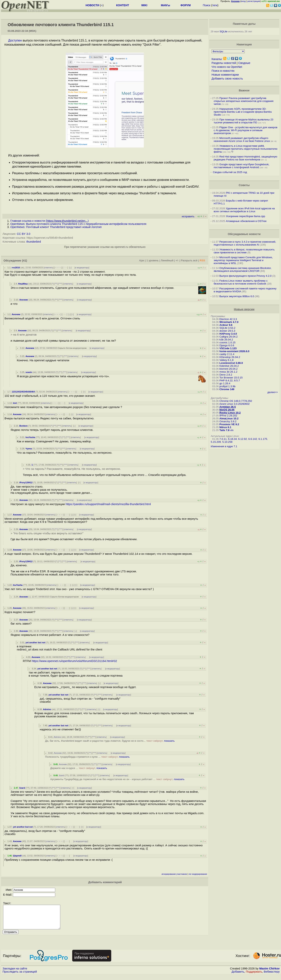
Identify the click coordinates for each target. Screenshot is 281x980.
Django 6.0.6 (227, 345)
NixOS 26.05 (227, 410)
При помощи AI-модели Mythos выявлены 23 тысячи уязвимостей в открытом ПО (244, 121)
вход (243, 1)
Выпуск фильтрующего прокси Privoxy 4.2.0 (245, 276)
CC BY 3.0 (24, 234)
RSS (202, 260)
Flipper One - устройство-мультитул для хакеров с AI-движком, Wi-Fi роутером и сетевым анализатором (246, 130)
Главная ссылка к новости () (49, 221)
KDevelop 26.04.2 (230, 357)
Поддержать (254, 976)
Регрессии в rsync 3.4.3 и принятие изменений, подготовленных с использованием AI (245, 243)
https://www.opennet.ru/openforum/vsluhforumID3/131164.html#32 (74, 661)
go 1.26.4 (225, 383)
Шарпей (17, 856)
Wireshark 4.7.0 (229, 322)
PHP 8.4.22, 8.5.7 (230, 380)
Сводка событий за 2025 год (230, 172)
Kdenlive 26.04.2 (229, 366)
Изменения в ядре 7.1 (224, 446)
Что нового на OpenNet (227, 67)
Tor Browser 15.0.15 (231, 378)
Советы (244, 185)
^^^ (60, 284)
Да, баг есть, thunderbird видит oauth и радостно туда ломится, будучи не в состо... (110, 741)
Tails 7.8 (224, 430)
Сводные (244, 63)
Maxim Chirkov (269, 973)
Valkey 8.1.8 (226, 360)
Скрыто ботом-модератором (72, 348)
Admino (47, 709)
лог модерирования (198, 874)
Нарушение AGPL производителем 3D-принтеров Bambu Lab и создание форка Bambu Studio (243, 112)
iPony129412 (26, 482)
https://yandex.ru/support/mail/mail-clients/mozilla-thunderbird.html (108, 504)
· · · (65, 268)
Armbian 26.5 (228, 407)
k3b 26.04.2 (226, 340)
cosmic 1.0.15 (227, 342)
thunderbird (34, 242)
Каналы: (217, 59)
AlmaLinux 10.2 (229, 418)
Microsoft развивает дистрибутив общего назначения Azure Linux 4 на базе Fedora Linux (242, 140)
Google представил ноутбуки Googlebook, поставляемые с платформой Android (241, 166)
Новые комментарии (225, 75)
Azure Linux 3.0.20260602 (235, 404)
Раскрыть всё (189, 260)
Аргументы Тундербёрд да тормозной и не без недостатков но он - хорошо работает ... (117, 779)
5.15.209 (216, 442)
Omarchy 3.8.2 (228, 421)
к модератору (82, 268)
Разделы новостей (224, 63)
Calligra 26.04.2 (228, 337)
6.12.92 (243, 439)
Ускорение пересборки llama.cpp (245, 216)
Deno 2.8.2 (226, 375)
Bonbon (23, 426)
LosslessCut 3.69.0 (231, 363)
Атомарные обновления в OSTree (246, 221)
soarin (29, 372)
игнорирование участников (174, 874)
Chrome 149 (227, 389)
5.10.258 (227, 442)
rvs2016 (16, 268)
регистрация (254, 1)
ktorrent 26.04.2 (228, 369)
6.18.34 (232, 439)
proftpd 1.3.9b (227, 386)
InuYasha (30, 437)
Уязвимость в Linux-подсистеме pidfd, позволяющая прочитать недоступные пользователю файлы (246, 149)
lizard (62, 775)
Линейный (167, 260)
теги (215, 5)
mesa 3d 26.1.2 (228, 372)
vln (232, 430)
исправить (188, 216)
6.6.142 (253, 439)
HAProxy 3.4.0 (228, 334)
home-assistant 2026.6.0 (234, 351)
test (15, 403)
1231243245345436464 (23, 392)
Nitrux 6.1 (225, 427)
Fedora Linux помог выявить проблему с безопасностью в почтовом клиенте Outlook (241, 282)
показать (169, 741)
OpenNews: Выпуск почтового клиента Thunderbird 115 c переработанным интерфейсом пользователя (78, 224)
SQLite (224, 31)
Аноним (24, 300)
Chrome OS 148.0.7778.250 (236, 401)
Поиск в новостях (223, 71)
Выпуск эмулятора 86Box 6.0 (237, 296)
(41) (25, 261)
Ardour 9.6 (226, 325)
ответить (49, 268)
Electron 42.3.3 (228, 319)
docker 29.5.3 (227, 331)
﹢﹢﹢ (58, 268)
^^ (56, 284)
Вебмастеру (272, 976)
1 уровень (152, 260)
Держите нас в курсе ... (79, 768)
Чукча (29, 449)
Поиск (207, 5)
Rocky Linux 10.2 (230, 413)
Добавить (238, 976)
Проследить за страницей (20, 976)
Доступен (15, 40)
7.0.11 (223, 439)
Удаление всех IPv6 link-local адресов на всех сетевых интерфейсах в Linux (244, 210)
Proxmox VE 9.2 (229, 424)
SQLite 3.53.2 (227, 328)
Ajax (142, 260)
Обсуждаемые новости (244, 234)
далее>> (273, 392)
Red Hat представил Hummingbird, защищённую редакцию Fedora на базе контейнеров (245, 158)
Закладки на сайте (15, 973)
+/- (177, 260)
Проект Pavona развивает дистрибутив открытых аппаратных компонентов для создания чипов (244, 101)
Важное (244, 90)
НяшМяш (23, 284)
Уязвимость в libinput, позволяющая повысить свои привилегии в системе (244, 251)
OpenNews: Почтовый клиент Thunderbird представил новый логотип (56, 227)
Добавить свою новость (227, 79)
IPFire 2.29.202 (228, 416)
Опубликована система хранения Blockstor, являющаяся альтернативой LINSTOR (243, 270)
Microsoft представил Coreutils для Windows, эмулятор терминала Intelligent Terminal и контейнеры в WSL (243, 260)
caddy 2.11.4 (227, 354)
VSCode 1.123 (228, 348)
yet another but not (35, 642)
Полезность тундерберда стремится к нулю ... (87, 757)
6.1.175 (263, 439)
